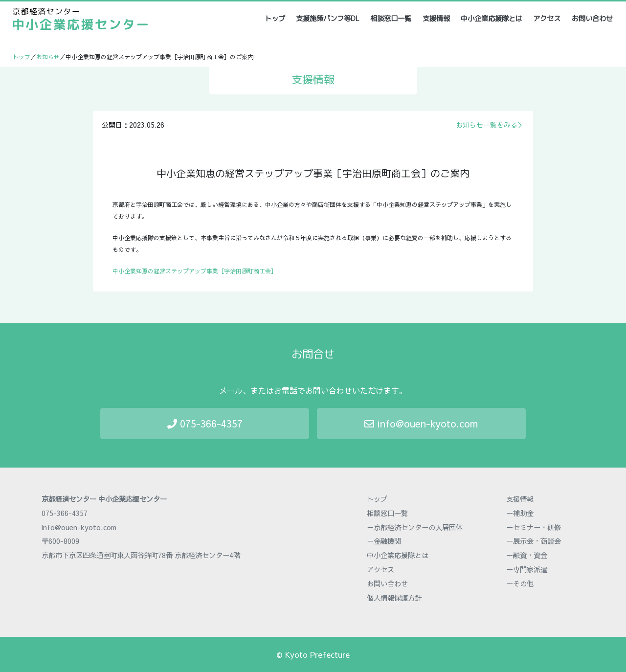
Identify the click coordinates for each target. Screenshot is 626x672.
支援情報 (436, 19)
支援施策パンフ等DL (328, 19)
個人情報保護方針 (394, 598)
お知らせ (48, 57)
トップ (276, 18)
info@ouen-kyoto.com (421, 423)
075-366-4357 (205, 423)
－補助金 (520, 513)
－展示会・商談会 (534, 541)
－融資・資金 (527, 555)
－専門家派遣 (527, 569)
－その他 (520, 583)
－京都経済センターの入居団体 (415, 527)
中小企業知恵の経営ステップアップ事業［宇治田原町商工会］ (195, 271)
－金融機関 (384, 541)
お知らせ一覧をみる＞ (490, 125)
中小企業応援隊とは (492, 19)
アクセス (547, 19)
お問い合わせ (592, 19)
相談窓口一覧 (391, 19)
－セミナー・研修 (534, 527)
